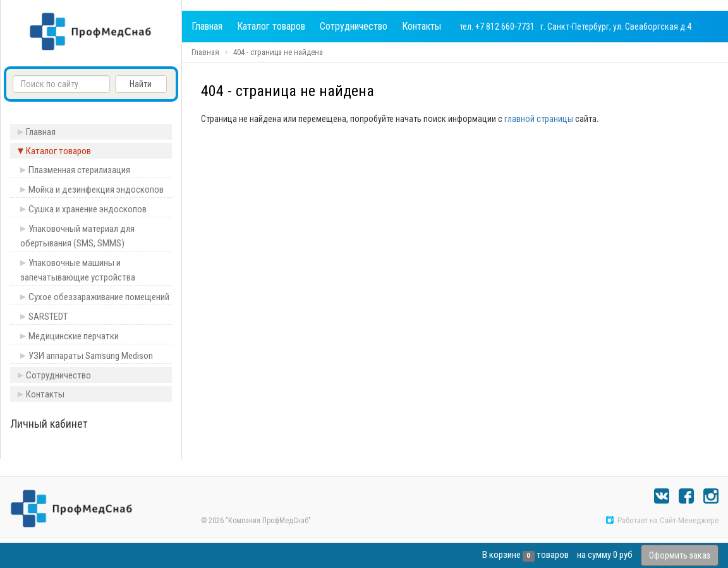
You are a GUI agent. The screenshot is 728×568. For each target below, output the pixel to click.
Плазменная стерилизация (79, 170)
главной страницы (539, 119)
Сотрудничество (354, 26)
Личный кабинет (49, 424)
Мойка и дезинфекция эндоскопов (96, 190)
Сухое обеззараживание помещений (99, 297)
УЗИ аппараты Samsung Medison (91, 356)
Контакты (422, 26)
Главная (207, 26)
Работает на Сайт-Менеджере (662, 520)
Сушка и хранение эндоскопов (88, 209)
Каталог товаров (271, 26)
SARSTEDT (48, 317)
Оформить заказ (680, 555)
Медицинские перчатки (74, 336)
